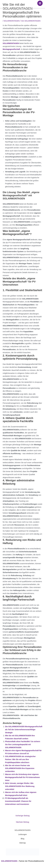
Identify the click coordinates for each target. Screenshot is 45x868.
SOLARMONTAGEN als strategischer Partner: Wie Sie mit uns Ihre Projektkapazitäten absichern (20, 759)
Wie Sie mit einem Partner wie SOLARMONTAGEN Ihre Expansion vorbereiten (20, 768)
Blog (22, 839)
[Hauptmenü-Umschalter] (40, 3)
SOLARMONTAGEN (12, 21)
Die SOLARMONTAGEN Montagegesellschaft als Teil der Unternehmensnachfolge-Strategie (24, 730)
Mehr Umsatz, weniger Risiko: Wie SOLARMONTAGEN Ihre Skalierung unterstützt (20, 786)
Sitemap (22, 843)
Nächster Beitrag (22, 822)
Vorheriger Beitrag (23, 816)
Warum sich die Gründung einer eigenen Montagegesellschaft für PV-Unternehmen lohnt (22, 777)
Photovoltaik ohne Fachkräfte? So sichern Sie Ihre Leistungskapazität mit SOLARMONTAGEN (23, 744)
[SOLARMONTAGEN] (5, 3)
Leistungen (22, 834)
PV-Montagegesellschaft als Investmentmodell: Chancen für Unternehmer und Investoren (18, 801)
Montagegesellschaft (11, 49)
